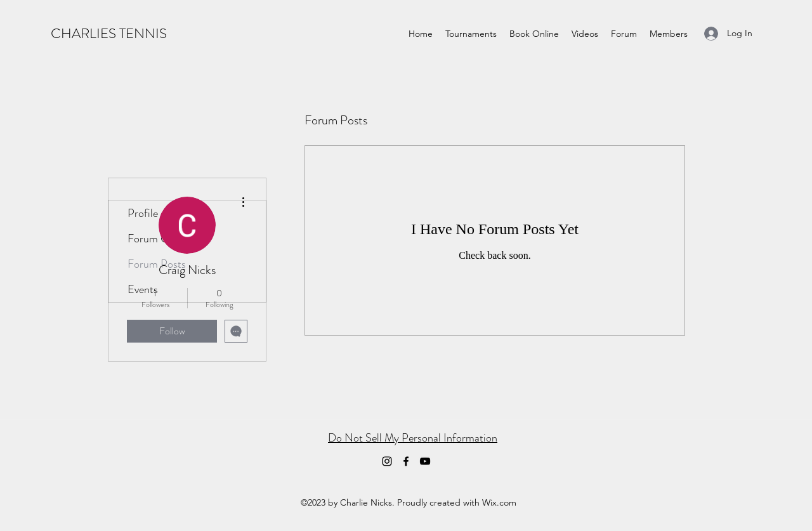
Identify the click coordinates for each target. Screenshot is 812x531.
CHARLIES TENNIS (109, 33)
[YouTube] (425, 461)
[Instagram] (387, 461)
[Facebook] (406, 461)
